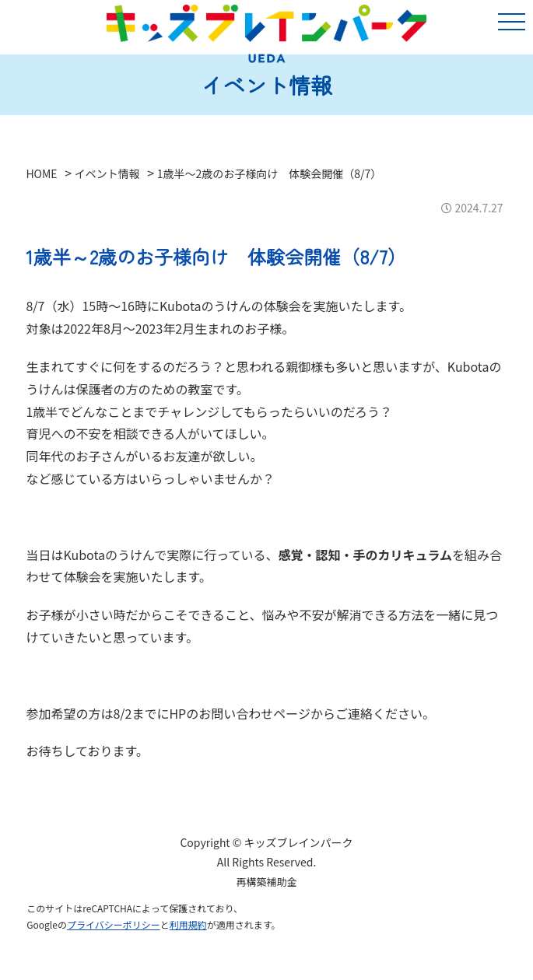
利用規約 (188, 924)
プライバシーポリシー (114, 924)
